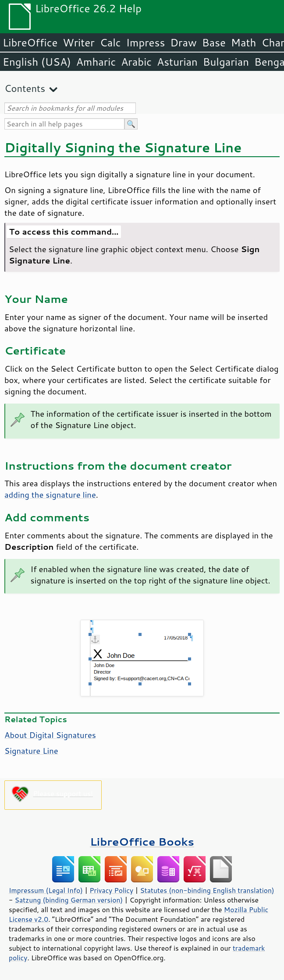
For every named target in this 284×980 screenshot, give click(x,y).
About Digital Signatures (50, 735)
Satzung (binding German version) (69, 900)
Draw (183, 42)
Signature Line (31, 751)
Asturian (177, 62)
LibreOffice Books (142, 841)
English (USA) (37, 62)
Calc (110, 42)
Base (214, 42)
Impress (146, 42)
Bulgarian (226, 62)
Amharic (96, 62)
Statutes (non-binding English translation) (207, 890)
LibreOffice (30, 42)
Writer (78, 42)
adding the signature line (50, 495)
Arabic (136, 62)
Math (244, 42)
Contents (25, 88)
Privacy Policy (111, 890)
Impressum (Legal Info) (46, 890)
